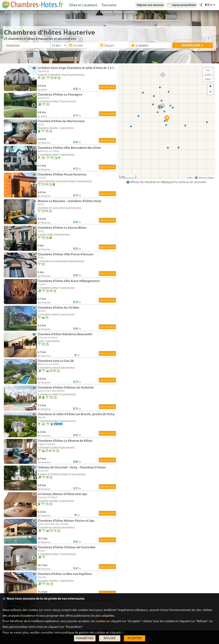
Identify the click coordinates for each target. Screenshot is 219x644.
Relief (208, 79)
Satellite (208, 75)
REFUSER (110, 638)
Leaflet (190, 178)
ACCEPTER (134, 638)
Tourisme (109, 5)
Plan (208, 70)
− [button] (210, 92)
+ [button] (210, 87)
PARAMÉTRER (85, 638)
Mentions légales (206, 178)
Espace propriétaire (182, 5)
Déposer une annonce (150, 5)
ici (123, 632)
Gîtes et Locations (83, 5)
